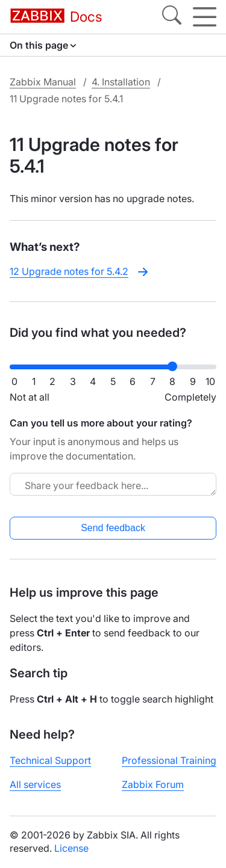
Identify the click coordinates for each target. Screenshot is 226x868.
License (71, 848)
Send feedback (113, 528)
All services (35, 784)
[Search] (172, 17)
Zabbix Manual (43, 82)
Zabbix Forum (153, 784)
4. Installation (121, 82)
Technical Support (50, 760)
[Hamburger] (205, 17)
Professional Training (169, 760)
